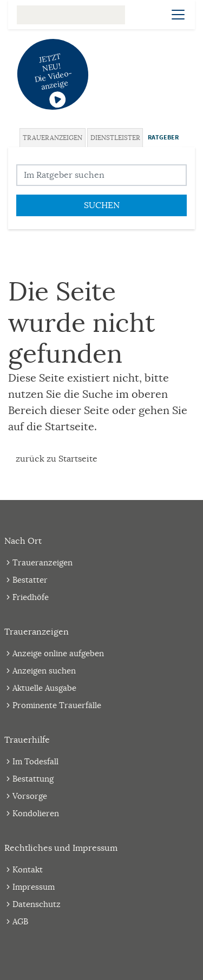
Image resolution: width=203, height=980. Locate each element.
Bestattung (33, 779)
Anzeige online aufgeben (58, 653)
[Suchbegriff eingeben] (101, 175)
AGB (20, 921)
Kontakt (28, 869)
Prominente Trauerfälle (57, 705)
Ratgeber (163, 138)
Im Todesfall (35, 761)
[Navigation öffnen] (178, 15)
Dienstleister (115, 138)
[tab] (53, 138)
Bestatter (30, 580)
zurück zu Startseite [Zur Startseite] (57, 459)
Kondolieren (36, 813)
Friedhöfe (31, 597)
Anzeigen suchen (44, 671)
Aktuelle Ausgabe (44, 688)
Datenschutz (37, 904)
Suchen (102, 205)
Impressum (34, 887)
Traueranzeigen (53, 138)
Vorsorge (30, 796)
